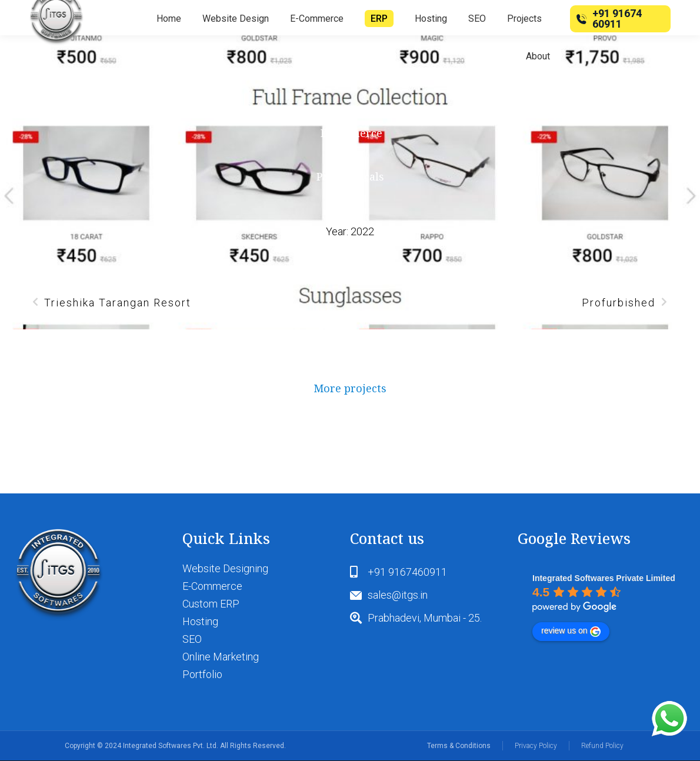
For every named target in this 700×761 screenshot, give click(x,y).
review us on (571, 631)
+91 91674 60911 (607, 19)
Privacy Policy (536, 746)
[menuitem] (169, 19)
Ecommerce (351, 133)
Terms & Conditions (459, 746)
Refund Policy (602, 746)
